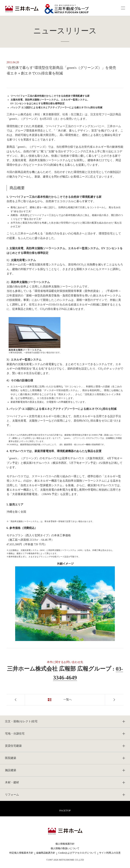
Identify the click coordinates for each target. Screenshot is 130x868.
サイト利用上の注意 (110, 853)
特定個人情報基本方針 (21, 853)
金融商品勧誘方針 (46, 853)
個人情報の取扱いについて (65, 848)
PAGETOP (65, 810)
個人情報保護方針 (65, 844)
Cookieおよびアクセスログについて (77, 853)
